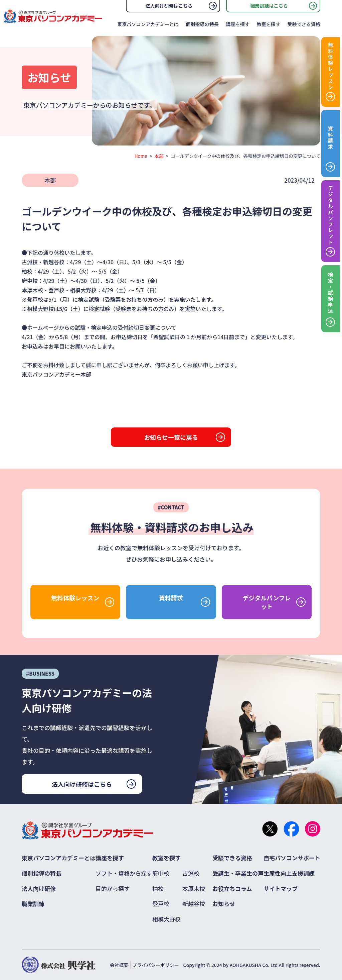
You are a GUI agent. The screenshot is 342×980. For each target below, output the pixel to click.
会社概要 (119, 965)
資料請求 (171, 598)
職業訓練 (33, 904)
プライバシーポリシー (156, 965)
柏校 (158, 889)
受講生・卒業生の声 (238, 873)
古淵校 (191, 873)
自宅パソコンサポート (292, 858)
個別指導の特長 (202, 24)
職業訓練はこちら (269, 6)
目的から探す (113, 889)
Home (141, 156)
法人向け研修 (39, 889)
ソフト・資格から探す (124, 873)
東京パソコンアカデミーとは (148, 24)
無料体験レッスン (75, 598)
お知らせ (224, 904)
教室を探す (268, 24)
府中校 (161, 873)
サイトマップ (281, 889)
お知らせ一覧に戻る (171, 437)
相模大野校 (166, 919)
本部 (159, 156)
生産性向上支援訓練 (289, 873)
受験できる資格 (304, 24)
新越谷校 (194, 904)
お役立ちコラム (232, 889)
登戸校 (161, 904)
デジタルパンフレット (267, 602)
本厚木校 (194, 889)
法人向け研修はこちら (169, 6)
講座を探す (238, 24)
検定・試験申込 (330, 293)
